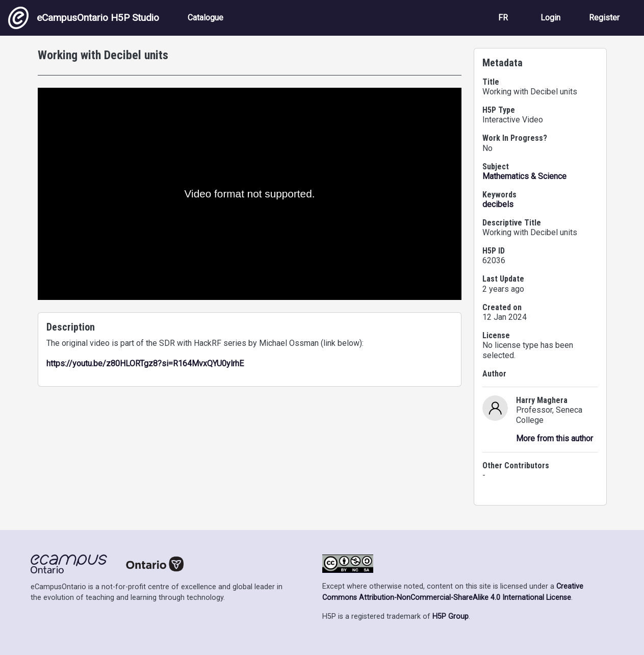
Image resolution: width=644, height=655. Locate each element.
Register (604, 18)
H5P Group (450, 616)
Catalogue (205, 18)
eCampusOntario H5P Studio (84, 18)
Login (550, 18)
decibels (498, 204)
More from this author (555, 438)
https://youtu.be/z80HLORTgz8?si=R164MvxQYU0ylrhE (145, 363)
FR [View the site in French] (503, 18)
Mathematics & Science (524, 176)
